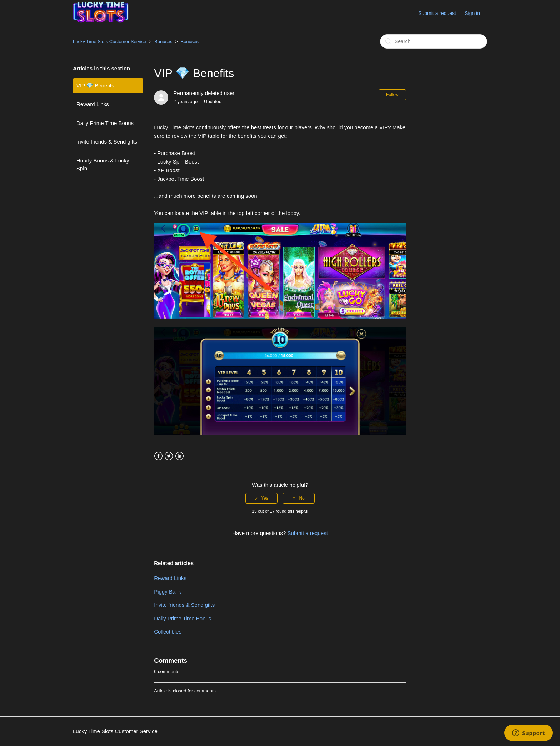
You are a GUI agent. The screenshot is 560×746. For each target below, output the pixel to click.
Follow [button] (392, 95)
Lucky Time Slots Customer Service (109, 42)
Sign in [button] (472, 13)
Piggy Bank (167, 592)
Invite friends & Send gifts (107, 142)
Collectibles (168, 632)
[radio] (261, 498)
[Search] (434, 41)
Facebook (158, 456)
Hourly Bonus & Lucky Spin (103, 165)
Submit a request (437, 13)
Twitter (169, 456)
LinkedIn (179, 456)
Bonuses (163, 42)
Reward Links (93, 104)
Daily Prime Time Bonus (105, 123)
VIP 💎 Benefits (95, 86)
